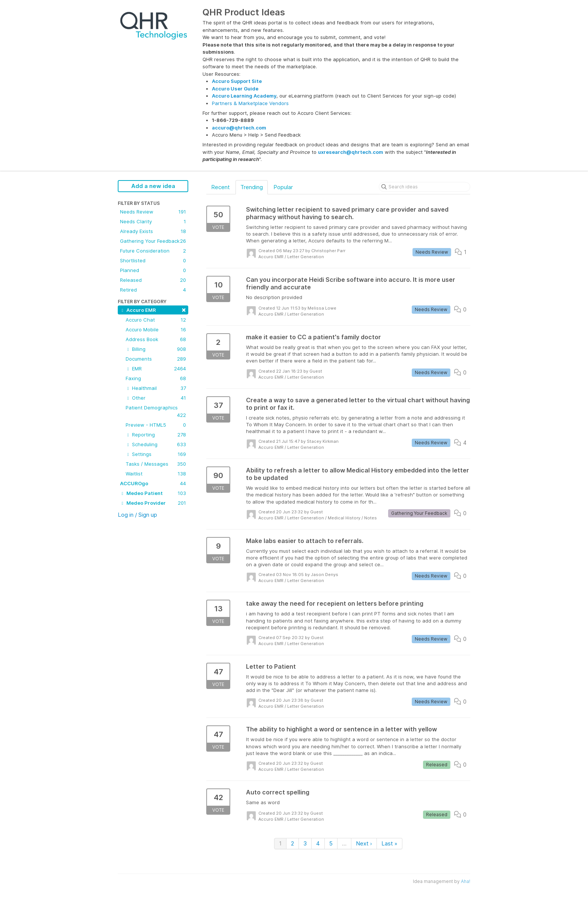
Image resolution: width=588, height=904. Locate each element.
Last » (389, 843)
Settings (156, 454)
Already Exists (153, 231)
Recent (220, 187)
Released (153, 280)
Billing (156, 349)
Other (156, 398)
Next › (364, 843)
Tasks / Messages (156, 464)
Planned (153, 270)
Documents (156, 359)
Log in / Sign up (137, 515)
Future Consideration (153, 251)
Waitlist (156, 474)
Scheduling (156, 444)
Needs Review (153, 212)
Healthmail (156, 388)
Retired (153, 290)
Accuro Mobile (156, 329)
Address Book (156, 339)
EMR (156, 369)
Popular (283, 187)
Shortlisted (153, 260)
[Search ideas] (424, 187)
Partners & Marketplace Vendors (250, 103)
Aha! (466, 881)
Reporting (156, 435)
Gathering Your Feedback (153, 241)
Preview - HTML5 (156, 425)
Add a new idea (153, 186)
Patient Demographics (156, 412)
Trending (252, 187)
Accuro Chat (156, 320)
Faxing (156, 378)
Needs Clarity (153, 221)
